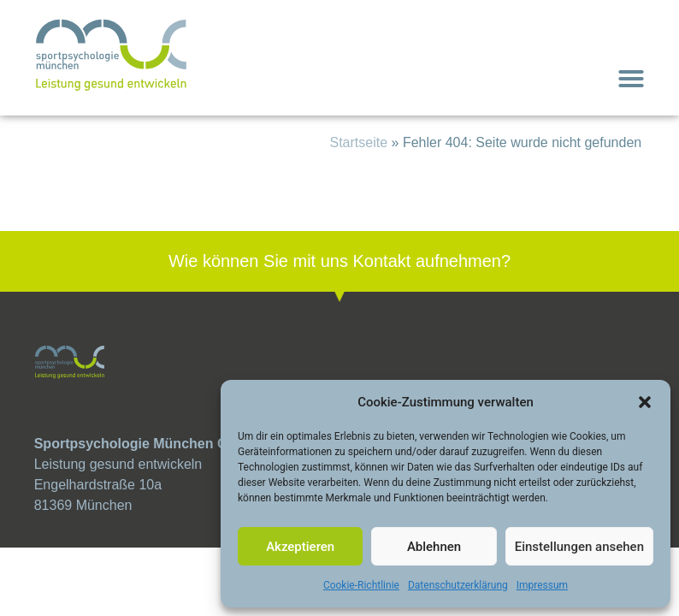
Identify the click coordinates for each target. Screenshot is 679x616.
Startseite (359, 142)
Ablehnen (434, 547)
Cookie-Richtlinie (361, 585)
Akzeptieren (300, 547)
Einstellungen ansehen (579, 547)
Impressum (542, 585)
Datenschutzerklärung (458, 585)
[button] (645, 402)
